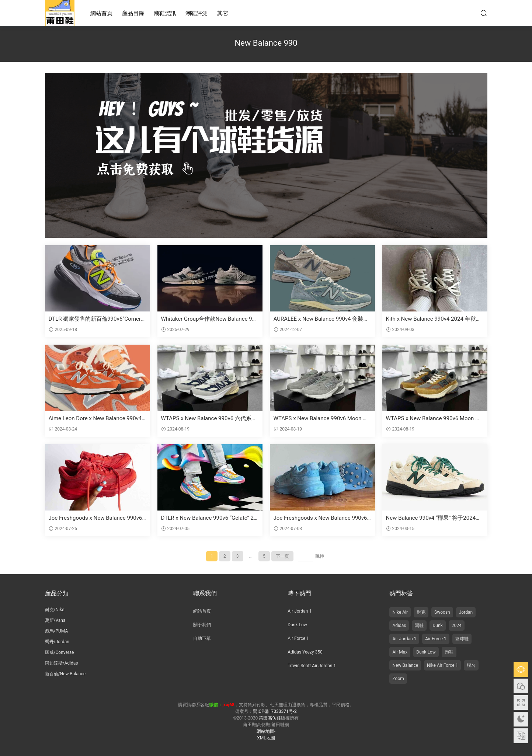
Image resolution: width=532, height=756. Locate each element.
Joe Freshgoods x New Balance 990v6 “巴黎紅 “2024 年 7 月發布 (95, 518)
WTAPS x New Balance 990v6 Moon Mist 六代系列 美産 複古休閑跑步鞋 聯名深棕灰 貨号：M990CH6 (434, 419)
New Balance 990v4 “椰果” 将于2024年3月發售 (434, 518)
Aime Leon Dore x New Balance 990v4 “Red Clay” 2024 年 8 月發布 (95, 419)
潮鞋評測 (197, 13)
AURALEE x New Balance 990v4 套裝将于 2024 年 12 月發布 (321, 319)
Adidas (399, 626)
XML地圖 (266, 738)
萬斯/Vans (55, 620)
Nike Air (400, 612)
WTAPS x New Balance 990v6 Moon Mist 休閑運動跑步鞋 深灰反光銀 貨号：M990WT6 (322, 419)
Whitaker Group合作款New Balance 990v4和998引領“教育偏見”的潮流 (210, 319)
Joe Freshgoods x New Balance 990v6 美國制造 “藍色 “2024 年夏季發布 (320, 518)
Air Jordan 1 (300, 611)
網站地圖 (265, 731)
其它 (223, 13)
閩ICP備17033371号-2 (275, 711)
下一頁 (282, 556)
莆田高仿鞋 (60, 13)
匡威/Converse (60, 652)
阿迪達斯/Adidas (62, 663)
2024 (457, 626)
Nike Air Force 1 (442, 665)
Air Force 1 (298, 638)
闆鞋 (419, 626)
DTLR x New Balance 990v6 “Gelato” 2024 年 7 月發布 (209, 518)
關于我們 (202, 625)
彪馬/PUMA (57, 631)
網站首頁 (101, 13)
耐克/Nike (55, 610)
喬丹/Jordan (57, 642)
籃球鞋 (462, 639)
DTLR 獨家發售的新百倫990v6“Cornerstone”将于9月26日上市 (97, 319)
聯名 (471, 665)
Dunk (437, 626)
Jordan (466, 612)
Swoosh (442, 612)
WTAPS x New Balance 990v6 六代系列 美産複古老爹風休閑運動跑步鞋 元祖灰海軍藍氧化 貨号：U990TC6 (209, 419)
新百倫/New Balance (65, 674)
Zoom (398, 679)
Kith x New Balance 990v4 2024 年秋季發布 (434, 319)
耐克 (421, 612)
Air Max (400, 652)
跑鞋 (449, 652)
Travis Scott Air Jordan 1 (312, 666)
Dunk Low (297, 625)
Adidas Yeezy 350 (305, 652)
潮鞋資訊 (165, 13)
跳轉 (320, 556)
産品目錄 (133, 13)
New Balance (405, 665)
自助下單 (202, 638)
